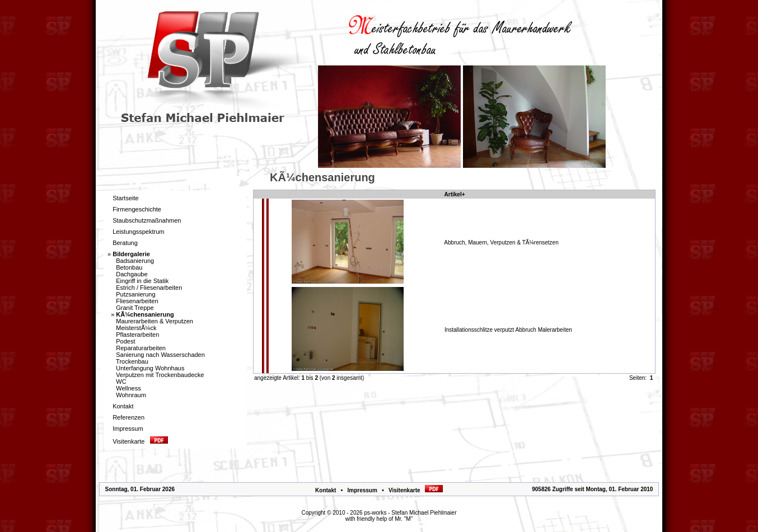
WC (121, 382)
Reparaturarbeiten (141, 348)
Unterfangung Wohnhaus (150, 368)
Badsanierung (135, 261)
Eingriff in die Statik (142, 281)
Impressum (362, 490)
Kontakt (326, 490)
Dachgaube (132, 274)
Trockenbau (132, 361)
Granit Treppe (135, 308)
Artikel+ (455, 194)
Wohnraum (131, 395)
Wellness (128, 388)
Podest (125, 341)
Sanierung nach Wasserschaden (160, 355)
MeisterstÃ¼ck (136, 328)
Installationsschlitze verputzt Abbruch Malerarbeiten (508, 330)
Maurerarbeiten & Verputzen (155, 321)
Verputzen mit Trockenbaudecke (160, 375)
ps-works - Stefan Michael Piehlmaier (410, 513)
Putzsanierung (135, 294)
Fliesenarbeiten (137, 301)
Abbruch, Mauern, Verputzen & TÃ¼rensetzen (501, 243)
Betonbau (129, 267)
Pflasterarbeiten (137, 335)
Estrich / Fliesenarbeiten (149, 288)
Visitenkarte (416, 490)
